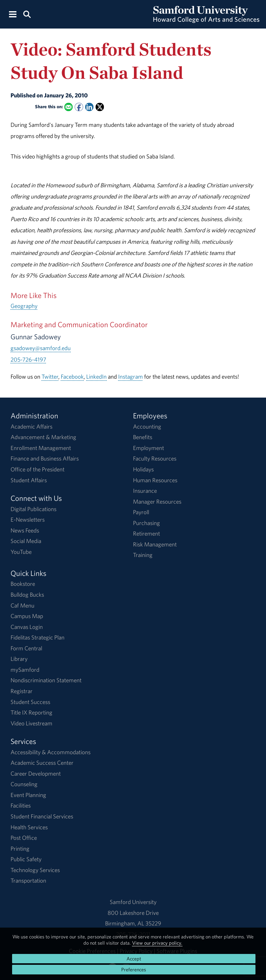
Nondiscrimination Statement (46, 680)
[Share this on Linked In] (89, 107)
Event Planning (28, 795)
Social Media (26, 541)
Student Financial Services (42, 816)
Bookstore (23, 584)
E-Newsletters (28, 519)
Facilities (21, 805)
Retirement (146, 533)
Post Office (24, 838)
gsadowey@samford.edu (41, 348)
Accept (134, 959)
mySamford (25, 670)
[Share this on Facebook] (79, 107)
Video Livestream (31, 723)
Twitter (50, 376)
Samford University (133, 902)
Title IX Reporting (31, 712)
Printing (20, 849)
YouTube (21, 552)
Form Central (26, 648)
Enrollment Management (41, 448)
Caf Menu (22, 605)
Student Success (30, 702)
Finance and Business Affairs (45, 458)
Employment (149, 448)
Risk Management (155, 544)
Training (143, 555)
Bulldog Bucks (27, 595)
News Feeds (25, 530)
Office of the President (38, 469)
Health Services (29, 827)
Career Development (36, 773)
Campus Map (27, 616)
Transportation (28, 880)
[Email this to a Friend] (69, 107)
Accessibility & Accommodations (51, 752)
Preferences (134, 969)
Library (19, 659)
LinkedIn (96, 376)
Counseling (24, 784)
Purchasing (146, 523)
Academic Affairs (31, 426)
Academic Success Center (42, 763)
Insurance (145, 491)
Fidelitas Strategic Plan (38, 637)
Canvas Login (27, 627)
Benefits (143, 437)
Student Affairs (29, 480)
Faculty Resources (155, 458)
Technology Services (35, 870)
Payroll (141, 512)
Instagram (131, 376)
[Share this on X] (100, 107)
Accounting (147, 426)
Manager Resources (157, 501)
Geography (24, 306)
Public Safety (26, 859)
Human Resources (155, 480)
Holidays (143, 469)
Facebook (72, 376)
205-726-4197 (28, 359)
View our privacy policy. (157, 943)
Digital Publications (33, 509)
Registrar (22, 691)
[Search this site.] (27, 14)
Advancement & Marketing (43, 437)
